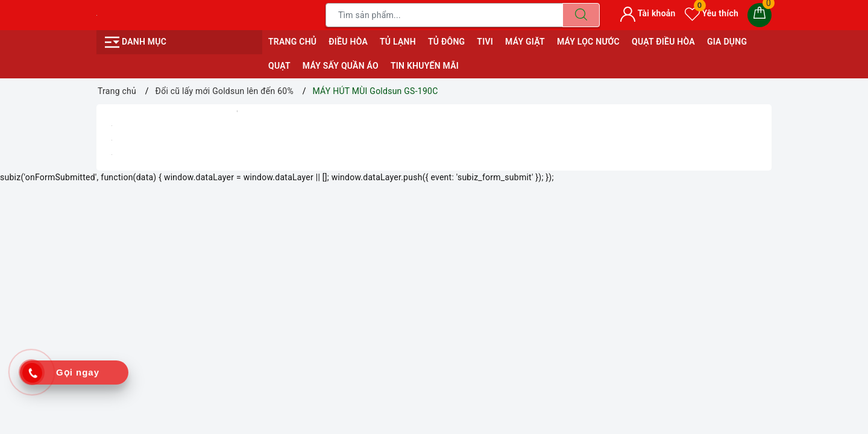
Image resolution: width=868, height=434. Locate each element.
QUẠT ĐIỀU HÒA (663, 42)
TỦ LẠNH (398, 42)
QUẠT (279, 66)
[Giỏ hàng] (759, 15)
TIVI (485, 42)
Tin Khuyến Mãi (425, 66)
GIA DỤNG (727, 42)
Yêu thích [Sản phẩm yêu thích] (712, 13)
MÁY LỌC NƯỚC (588, 42)
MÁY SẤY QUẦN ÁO (341, 66)
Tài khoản (648, 13)
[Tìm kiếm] (581, 15)
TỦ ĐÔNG (446, 42)
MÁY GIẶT (525, 42)
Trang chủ (292, 42)
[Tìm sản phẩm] (444, 15)
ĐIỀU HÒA (348, 42)
